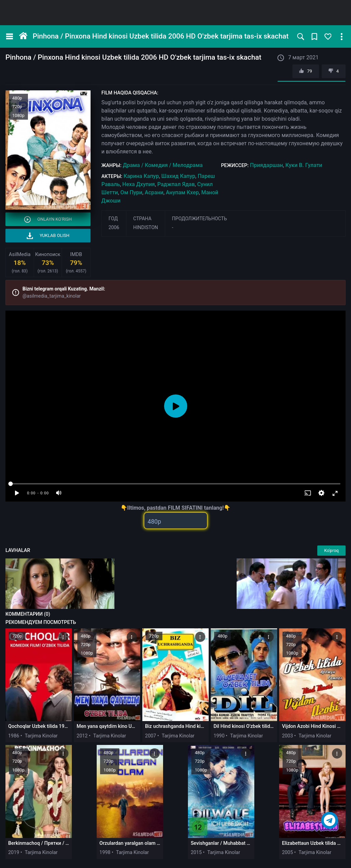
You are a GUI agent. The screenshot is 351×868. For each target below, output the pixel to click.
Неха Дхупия (139, 184)
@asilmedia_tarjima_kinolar (52, 296)
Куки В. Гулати (304, 165)
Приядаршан (266, 165)
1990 (219, 736)
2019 (14, 852)
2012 (82, 736)
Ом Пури (131, 192)
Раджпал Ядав (176, 184)
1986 (14, 736)
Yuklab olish (48, 236)
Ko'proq (331, 550)
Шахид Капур (178, 176)
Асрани (154, 192)
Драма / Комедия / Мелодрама (163, 165)
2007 (150, 736)
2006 (114, 227)
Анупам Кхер (182, 192)
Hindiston (146, 227)
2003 (287, 736)
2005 (287, 852)
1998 (105, 852)
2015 (196, 852)
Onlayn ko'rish (48, 219)
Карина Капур (141, 176)
